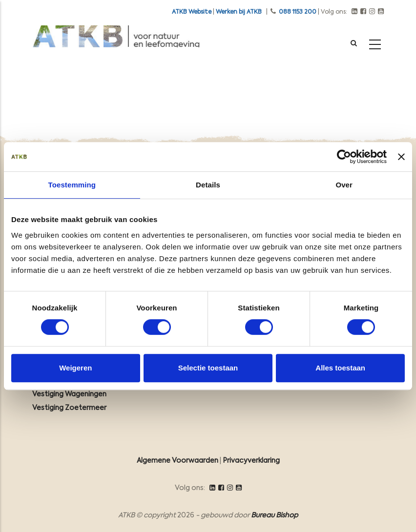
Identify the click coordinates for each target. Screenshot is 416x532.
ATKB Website (192, 12)
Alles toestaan (340, 368)
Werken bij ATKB (239, 12)
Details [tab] (208, 185)
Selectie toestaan (208, 368)
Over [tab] (344, 185)
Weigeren (75, 368)
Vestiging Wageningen (69, 394)
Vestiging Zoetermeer (69, 408)
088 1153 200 (298, 12)
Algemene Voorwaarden (177, 461)
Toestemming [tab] (72, 185)
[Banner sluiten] (401, 157)
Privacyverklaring (251, 461)
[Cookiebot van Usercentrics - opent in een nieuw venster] (344, 157)
